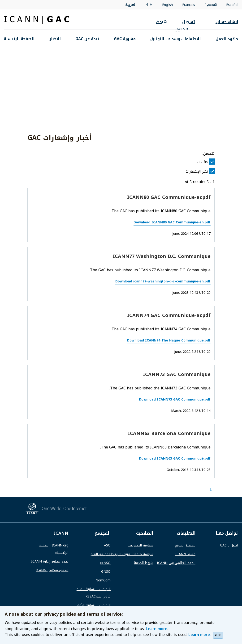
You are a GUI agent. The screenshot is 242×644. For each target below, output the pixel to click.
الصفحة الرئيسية (19, 39)
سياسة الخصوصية (140, 545)
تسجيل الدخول (185, 26)
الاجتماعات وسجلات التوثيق (175, 39)
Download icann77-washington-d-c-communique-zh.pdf (163, 281)
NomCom (103, 580)
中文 (149, 5)
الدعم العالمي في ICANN (176, 563)
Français (189, 5)
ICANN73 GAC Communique (177, 374)
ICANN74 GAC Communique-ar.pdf (169, 315)
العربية (131, 5)
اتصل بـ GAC (229, 545)
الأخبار (55, 39)
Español (232, 5)
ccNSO (105, 563)
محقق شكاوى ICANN (52, 570)
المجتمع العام (101, 554)
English (167, 5)
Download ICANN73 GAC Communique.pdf (175, 399)
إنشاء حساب (227, 22)
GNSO (106, 572)
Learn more (157, 629)
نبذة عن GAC (87, 39)
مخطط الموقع (185, 545)
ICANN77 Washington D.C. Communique (162, 256)
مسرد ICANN (185, 554)
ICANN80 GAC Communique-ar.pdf (169, 197)
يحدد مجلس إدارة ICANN (50, 561)
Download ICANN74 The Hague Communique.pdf (169, 340)
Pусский (211, 5)
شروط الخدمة (144, 563)
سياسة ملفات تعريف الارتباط (132, 554)
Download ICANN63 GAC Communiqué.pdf (175, 458)
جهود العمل (227, 39)
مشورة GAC (125, 39)
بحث (160, 22)
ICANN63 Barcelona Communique (169, 433)
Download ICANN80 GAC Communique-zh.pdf (172, 222)
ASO (107, 545)
